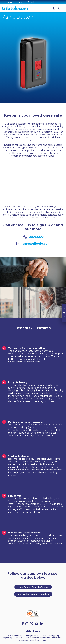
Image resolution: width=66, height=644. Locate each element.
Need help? (64, 294)
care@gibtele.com (36, 244)
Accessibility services (21, 638)
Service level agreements (40, 638)
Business (20, 2)
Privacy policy (54, 636)
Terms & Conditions (40, 636)
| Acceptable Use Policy (37, 640)
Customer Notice (13, 636)
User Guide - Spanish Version (33, 594)
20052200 (36, 237)
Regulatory (7, 638)
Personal (8, 2)
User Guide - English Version (33, 587)
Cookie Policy (26, 636)
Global (31, 2)
